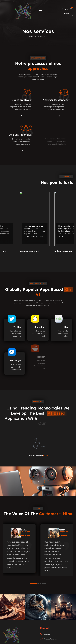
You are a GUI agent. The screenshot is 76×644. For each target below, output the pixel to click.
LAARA (24, 530)
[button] (39, 261)
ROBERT (62, 530)
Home (31, 36)
